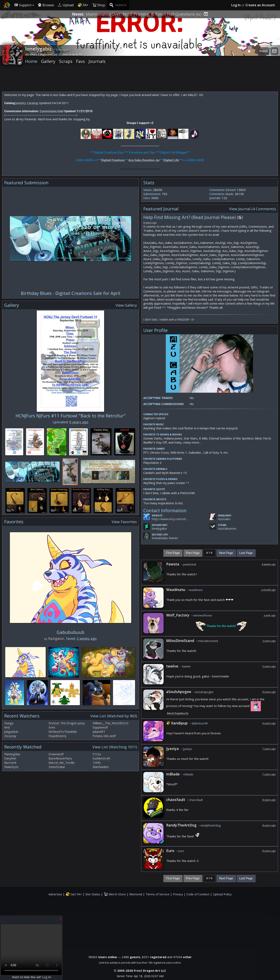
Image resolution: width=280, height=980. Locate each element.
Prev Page (193, 553)
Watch (264, 51)
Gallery (48, 61)
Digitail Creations (113, 160)
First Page (173, 553)
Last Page (246, 553)
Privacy (178, 894)
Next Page (226, 553)
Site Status (93, 894)
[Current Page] (209, 553)
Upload (66, 5)
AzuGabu (224, 519)
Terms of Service (157, 894)
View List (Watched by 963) (114, 716)
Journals (97, 61)
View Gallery (126, 305)
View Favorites (124, 522)
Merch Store (115, 894)
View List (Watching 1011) (115, 747)
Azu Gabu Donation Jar (144, 160)
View (252, 209)
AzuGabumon (227, 529)
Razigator (56, 639)
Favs (80, 61)
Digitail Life (171, 160)
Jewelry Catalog (27, 103)
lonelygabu (159, 529)
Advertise (55, 894)
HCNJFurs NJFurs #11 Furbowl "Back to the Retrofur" (71, 416)
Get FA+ (74, 894)
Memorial (136, 894)
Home (31, 61)
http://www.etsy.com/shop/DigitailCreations (170, 519)
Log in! (46, 977)
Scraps (66, 61)
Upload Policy (222, 894)
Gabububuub (70, 632)
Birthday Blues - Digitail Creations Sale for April (71, 293)
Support (23, 5)
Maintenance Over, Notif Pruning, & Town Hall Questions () (144, 14)
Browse (46, 5)
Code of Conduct (198, 894)
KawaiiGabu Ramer (165, 538)
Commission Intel (52, 111)
